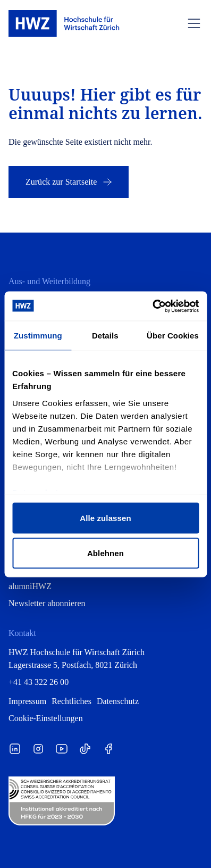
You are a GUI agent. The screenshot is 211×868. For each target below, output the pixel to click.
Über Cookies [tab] (173, 336)
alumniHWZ (30, 586)
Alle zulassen (105, 518)
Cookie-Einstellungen (46, 718)
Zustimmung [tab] (38, 336)
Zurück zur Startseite (70, 182)
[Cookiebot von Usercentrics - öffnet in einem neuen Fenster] (152, 306)
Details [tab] (105, 336)
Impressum (27, 701)
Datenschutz (118, 701)
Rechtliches (71, 701)
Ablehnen (105, 553)
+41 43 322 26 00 (39, 682)
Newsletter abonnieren (47, 603)
